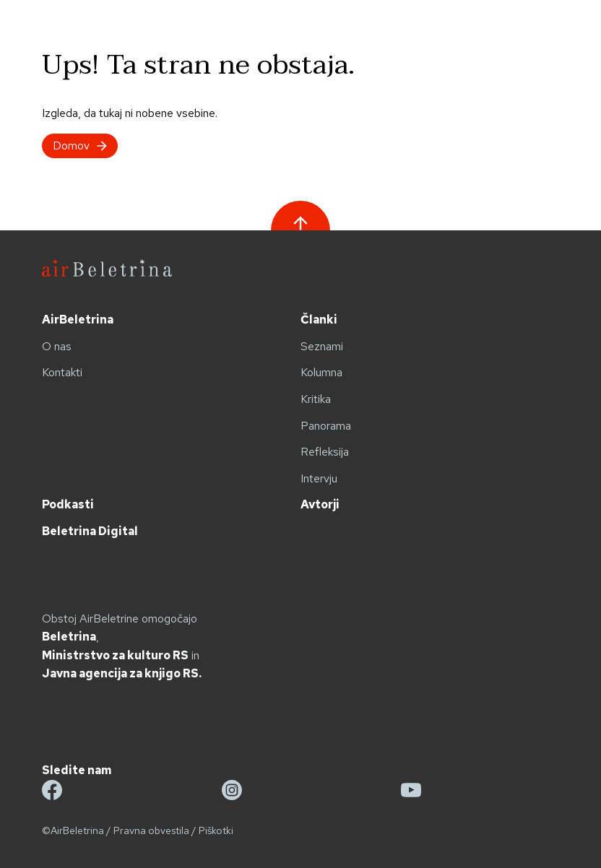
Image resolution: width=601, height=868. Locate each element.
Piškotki (216, 830)
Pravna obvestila (151, 830)
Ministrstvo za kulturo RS (115, 655)
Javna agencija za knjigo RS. (122, 673)
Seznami (322, 346)
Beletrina (69, 637)
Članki (319, 320)
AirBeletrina (78, 320)
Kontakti (62, 372)
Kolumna (321, 372)
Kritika (316, 399)
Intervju (319, 478)
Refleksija (325, 452)
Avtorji (320, 504)
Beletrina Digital (90, 531)
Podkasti (68, 504)
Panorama (326, 426)
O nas (57, 346)
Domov (80, 146)
